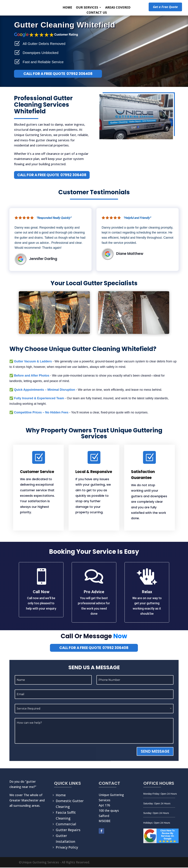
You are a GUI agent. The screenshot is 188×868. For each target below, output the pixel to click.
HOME (67, 8)
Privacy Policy (67, 848)
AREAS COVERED (118, 8)
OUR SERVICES (87, 8)
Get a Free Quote (165, 7)
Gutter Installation (66, 839)
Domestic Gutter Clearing (70, 804)
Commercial (66, 825)
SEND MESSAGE (155, 761)
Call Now (41, 592)
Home (61, 796)
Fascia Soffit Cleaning (66, 816)
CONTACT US (97, 13)
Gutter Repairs (68, 830)
